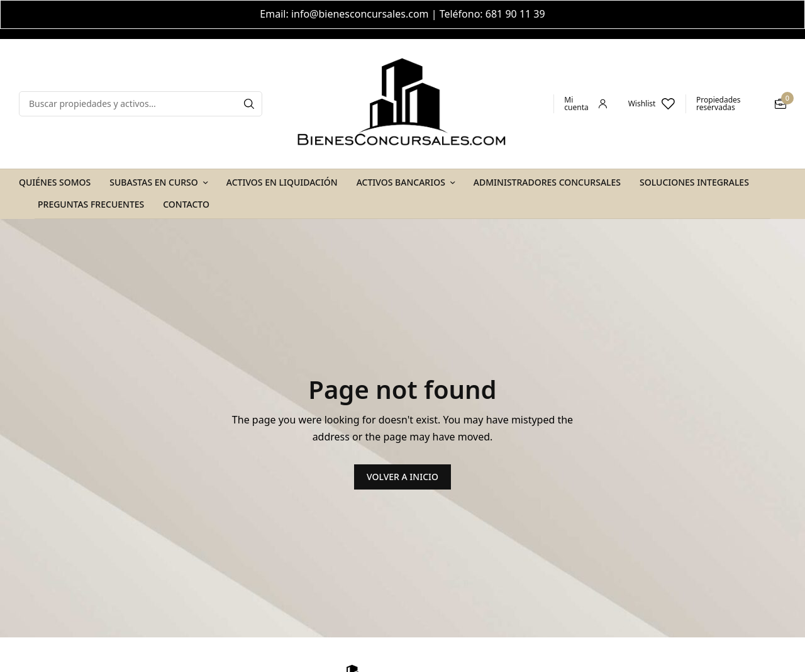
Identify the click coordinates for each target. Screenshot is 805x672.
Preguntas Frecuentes (91, 204)
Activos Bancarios (401, 182)
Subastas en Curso (154, 182)
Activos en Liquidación (282, 182)
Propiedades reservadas (719, 104)
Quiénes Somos (55, 182)
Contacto (186, 204)
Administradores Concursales (547, 182)
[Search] (249, 104)
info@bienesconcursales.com (360, 14)
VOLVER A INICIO (402, 477)
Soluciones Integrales (694, 182)
